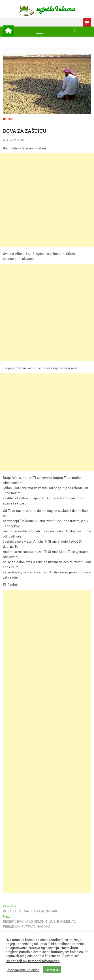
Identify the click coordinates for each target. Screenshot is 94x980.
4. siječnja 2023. (17, 140)
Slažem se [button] (52, 970)
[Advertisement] (47, 200)
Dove (11, 119)
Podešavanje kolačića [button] (23, 970)
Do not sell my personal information (33, 961)
